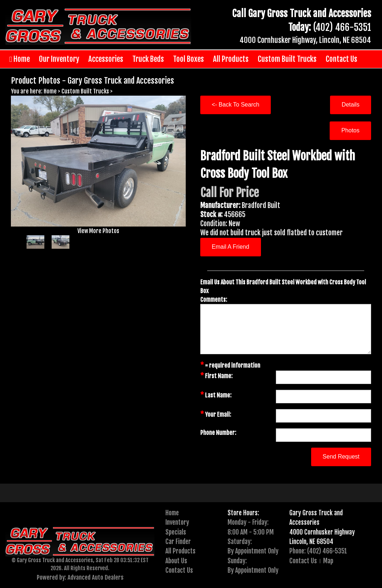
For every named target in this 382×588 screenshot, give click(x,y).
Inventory (177, 522)
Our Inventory (59, 59)
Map (328, 561)
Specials (176, 532)
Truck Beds (148, 59)
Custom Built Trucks (287, 59)
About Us (176, 561)
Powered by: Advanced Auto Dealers (80, 577)
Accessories (106, 59)
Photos (350, 130)
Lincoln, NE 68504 (311, 541)
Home (20, 59)
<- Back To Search (236, 105)
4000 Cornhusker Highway (322, 532)
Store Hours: (243, 513)
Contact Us (341, 59)
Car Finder (178, 541)
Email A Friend (231, 247)
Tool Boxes (188, 59)
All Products (231, 59)
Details (351, 105)
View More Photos (98, 231)
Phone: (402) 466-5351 (318, 551)
